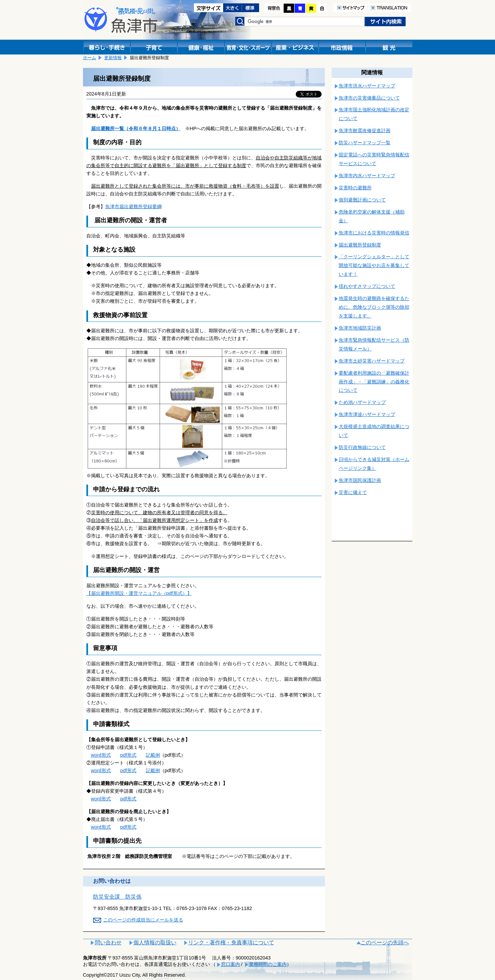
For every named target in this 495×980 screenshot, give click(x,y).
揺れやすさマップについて (367, 286)
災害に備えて (353, 492)
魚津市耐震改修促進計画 (365, 130)
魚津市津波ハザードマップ (367, 414)
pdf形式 (128, 755)
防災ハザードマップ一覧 (365, 143)
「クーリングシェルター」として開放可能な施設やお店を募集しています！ (374, 265)
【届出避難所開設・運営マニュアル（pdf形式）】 (139, 593)
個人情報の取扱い (155, 943)
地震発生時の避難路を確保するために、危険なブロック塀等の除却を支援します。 (374, 307)
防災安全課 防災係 (117, 897)
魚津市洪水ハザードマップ (367, 86)
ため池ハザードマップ (362, 402)
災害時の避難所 (355, 188)
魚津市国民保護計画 (360, 480)
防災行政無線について (362, 447)
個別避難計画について (362, 200)
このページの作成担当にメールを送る (143, 920)
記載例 (153, 755)
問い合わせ (108, 943)
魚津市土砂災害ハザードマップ (372, 361)
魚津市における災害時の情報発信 (374, 233)
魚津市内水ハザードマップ (367, 176)
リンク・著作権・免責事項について (231, 943)
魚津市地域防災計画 (360, 328)
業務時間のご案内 (268, 964)
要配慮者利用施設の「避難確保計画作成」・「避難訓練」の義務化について (374, 382)
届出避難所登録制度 (360, 245)
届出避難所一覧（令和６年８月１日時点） (136, 128)
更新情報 (113, 58)
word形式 (101, 755)
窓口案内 (231, 964)
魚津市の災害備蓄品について (369, 98)
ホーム (90, 58)
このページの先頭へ (385, 943)
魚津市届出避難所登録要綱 (133, 206)
